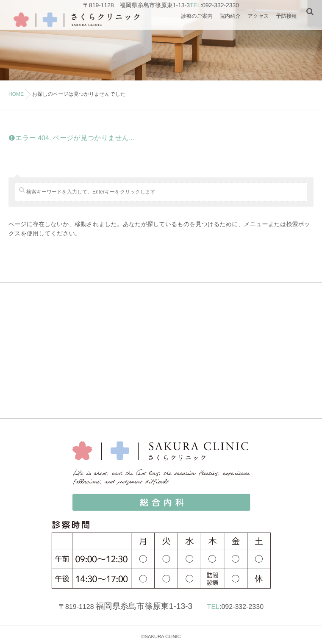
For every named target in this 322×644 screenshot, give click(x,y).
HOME (16, 94)
